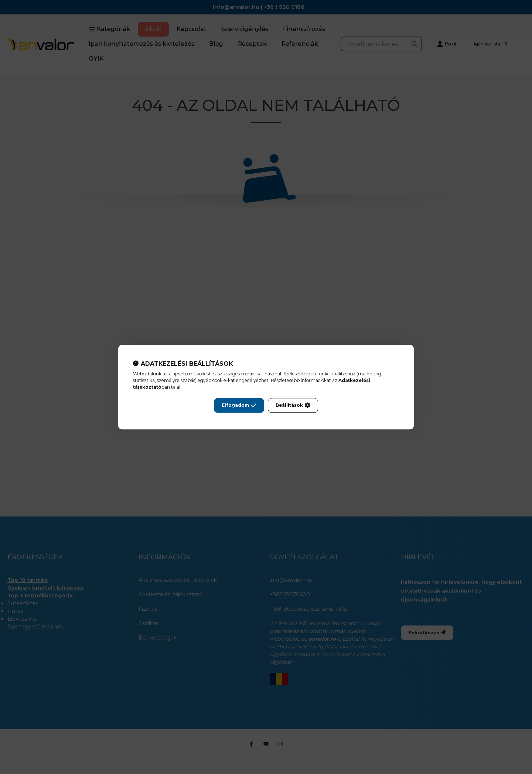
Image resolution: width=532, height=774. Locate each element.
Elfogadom (239, 405)
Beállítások (293, 405)
